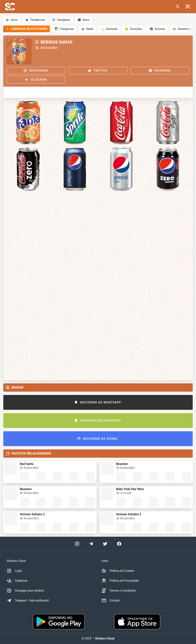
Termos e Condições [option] (119, 591)
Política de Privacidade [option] (120, 581)
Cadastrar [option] (17, 581)
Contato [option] (111, 600)
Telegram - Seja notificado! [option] (28, 600)
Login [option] (14, 571)
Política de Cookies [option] (118, 571)
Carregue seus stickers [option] (25, 591)
